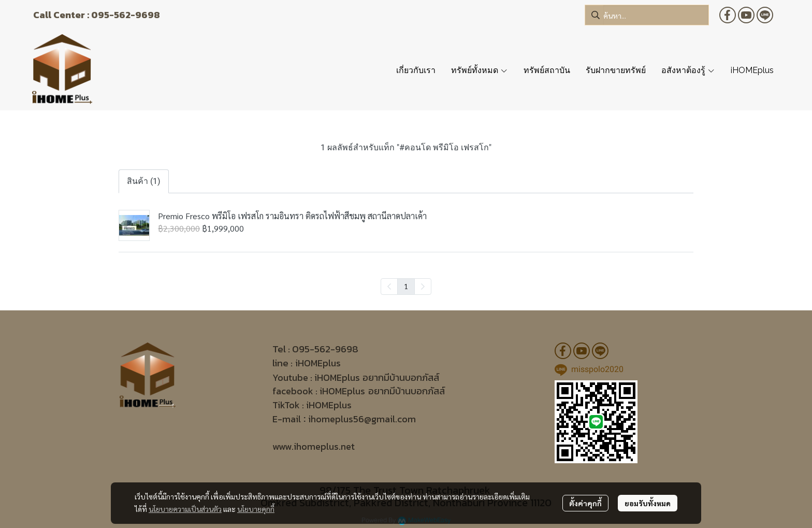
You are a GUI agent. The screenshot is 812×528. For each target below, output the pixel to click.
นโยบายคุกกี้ (256, 509)
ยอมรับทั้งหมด (648, 503)
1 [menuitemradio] (406, 286)
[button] (647, 15)
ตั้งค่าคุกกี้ (585, 503)
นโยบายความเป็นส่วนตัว (185, 509)
